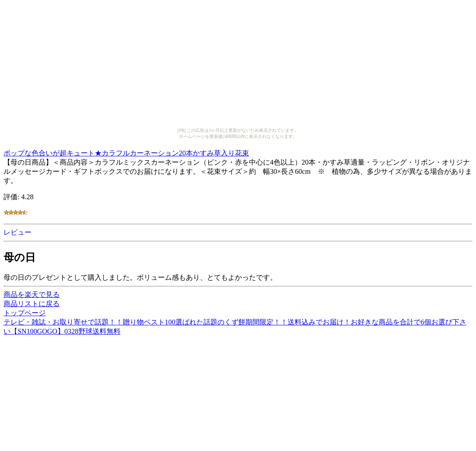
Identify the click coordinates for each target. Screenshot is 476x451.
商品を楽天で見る (32, 294)
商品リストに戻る (32, 304)
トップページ (25, 313)
